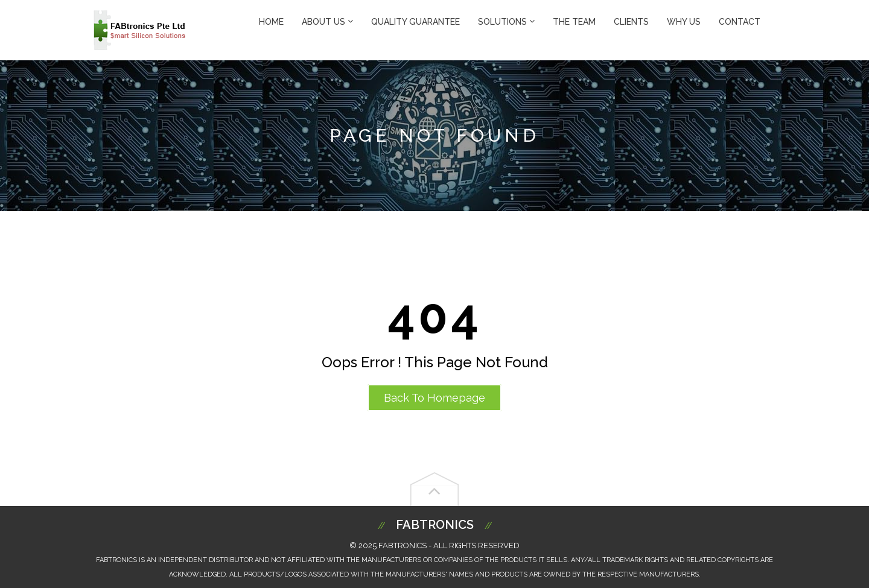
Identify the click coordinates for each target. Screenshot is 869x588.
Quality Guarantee (415, 22)
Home (271, 22)
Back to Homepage (434, 398)
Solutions (506, 22)
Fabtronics (435, 525)
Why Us (684, 22)
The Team (574, 22)
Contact (740, 22)
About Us (327, 22)
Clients (631, 22)
